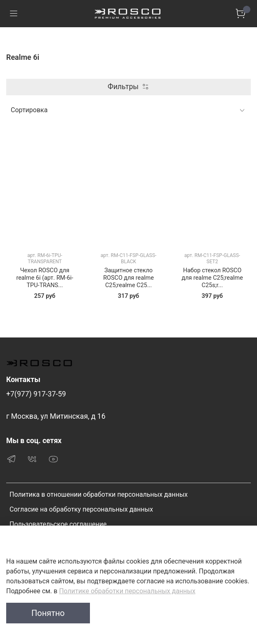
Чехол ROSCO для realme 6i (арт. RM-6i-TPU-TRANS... (45, 278)
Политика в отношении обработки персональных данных (99, 494)
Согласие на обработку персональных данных (81, 509)
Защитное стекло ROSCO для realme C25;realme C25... (128, 278)
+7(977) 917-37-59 (36, 394)
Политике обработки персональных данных (127, 591)
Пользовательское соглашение (58, 524)
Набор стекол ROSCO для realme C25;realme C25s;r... (212, 278)
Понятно (48, 613)
